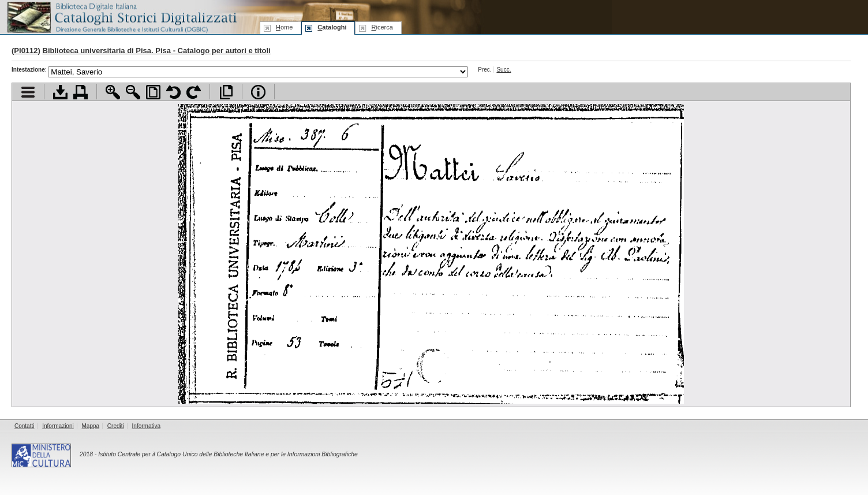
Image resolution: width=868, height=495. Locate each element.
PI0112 (26, 51)
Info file (258, 92)
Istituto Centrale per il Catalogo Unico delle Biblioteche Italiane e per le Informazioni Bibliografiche (228, 454)
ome (284, 27)
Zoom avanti (113, 92)
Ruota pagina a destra (194, 92)
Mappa (91, 426)
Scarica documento (60, 92)
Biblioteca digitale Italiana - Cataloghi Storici (121, 16)
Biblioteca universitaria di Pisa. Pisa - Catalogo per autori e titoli (157, 51)
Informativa (146, 426)
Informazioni (58, 426)
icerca (382, 27)
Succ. (504, 70)
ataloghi (332, 27)
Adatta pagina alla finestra (153, 92)
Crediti (116, 426)
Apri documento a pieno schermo (226, 92)
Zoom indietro (133, 92)
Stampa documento (81, 92)
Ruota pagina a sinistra (173, 92)
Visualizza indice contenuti (28, 92)
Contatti (24, 426)
